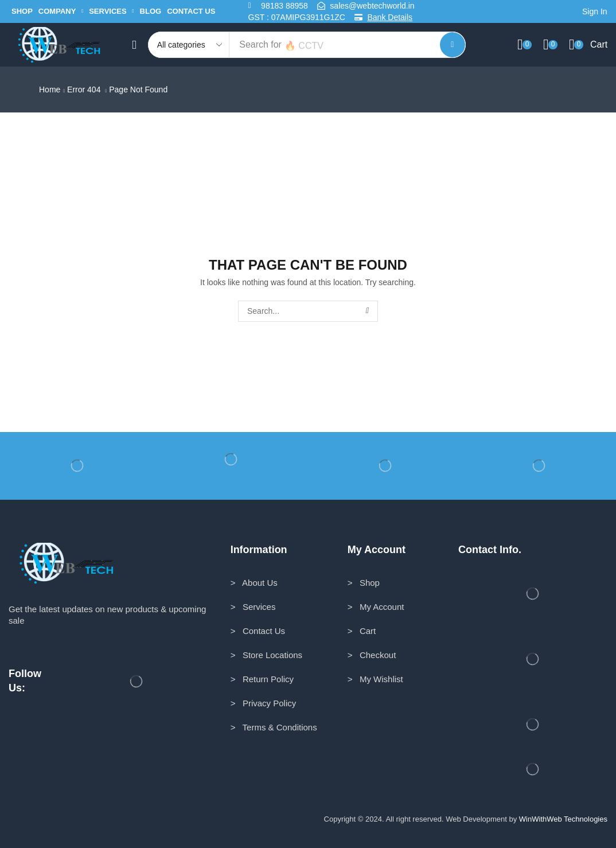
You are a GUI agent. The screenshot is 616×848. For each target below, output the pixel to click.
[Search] (453, 45)
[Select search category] (189, 45)
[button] (592, 12)
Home (50, 90)
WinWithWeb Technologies (563, 819)
